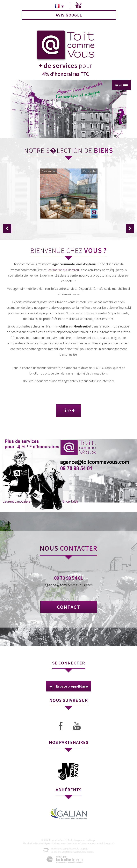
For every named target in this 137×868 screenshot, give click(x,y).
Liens (69, 843)
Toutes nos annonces (89, 843)
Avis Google (69, 15)
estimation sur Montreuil (64, 270)
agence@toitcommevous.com (68, 585)
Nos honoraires (58, 843)
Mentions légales (43, 843)
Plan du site (28, 843)
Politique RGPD (107, 843)
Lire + (68, 410)
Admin (76, 843)
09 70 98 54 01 (68, 578)
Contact (69, 607)
